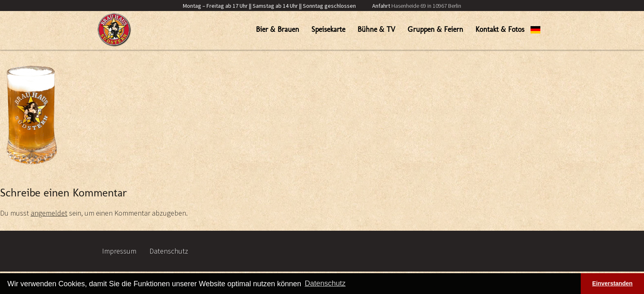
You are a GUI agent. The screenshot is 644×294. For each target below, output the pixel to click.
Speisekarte (328, 29)
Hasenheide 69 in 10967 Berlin (417, 6)
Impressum (119, 251)
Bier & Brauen (278, 29)
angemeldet (49, 213)
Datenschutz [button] (325, 283)
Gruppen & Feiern (435, 29)
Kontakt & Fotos (500, 29)
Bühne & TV (376, 29)
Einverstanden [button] (612, 283)
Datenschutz (169, 251)
